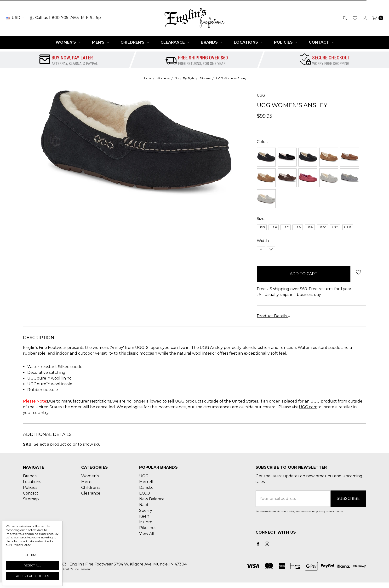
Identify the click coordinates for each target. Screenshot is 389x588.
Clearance (175, 42)
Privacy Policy (21, 545)
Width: (263, 241)
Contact (321, 42)
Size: (261, 219)
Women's (68, 42)
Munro (146, 522)
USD (15, 18)
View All (147, 533)
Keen (144, 516)
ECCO (145, 493)
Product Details (274, 316)
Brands (212, 42)
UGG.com (308, 407)
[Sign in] (364, 18)
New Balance (152, 499)
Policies (286, 42)
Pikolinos (148, 528)
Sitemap (31, 499)
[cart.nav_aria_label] (377, 18)
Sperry (146, 510)
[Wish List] (355, 18)
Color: (262, 142)
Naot (144, 505)
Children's (135, 42)
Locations (248, 42)
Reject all (32, 565)
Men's (100, 42)
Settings (32, 555)
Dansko (146, 487)
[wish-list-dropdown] (358, 272)
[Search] (345, 18)
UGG (144, 476)
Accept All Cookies (32, 576)
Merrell (146, 482)
